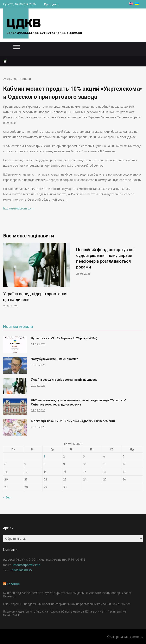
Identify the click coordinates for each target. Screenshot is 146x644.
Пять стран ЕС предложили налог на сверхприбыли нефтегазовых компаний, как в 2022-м (67, 604)
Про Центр (52, 4)
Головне (13, 584)
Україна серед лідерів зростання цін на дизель (64, 380)
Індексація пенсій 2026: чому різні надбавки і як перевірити (73, 421)
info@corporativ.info (27, 565)
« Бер (7, 497)
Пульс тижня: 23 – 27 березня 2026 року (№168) (64, 338)
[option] (37, 275)
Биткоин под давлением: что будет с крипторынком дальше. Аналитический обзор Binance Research (67, 595)
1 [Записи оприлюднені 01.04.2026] (44, 456)
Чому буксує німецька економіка (55, 359)
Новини (26, 79)
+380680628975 (21, 570)
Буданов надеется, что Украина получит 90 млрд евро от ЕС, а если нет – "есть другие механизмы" (65, 613)
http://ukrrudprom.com (18, 208)
